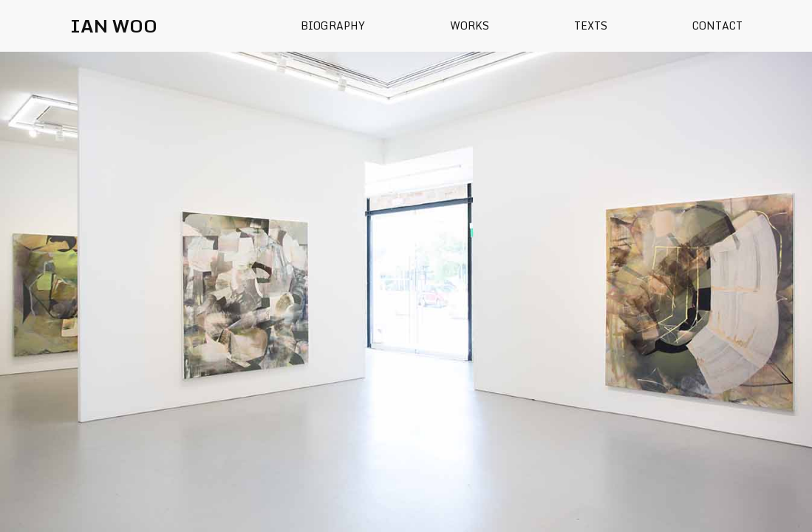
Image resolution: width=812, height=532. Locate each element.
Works (470, 25)
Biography (333, 25)
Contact (717, 25)
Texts (591, 25)
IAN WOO (114, 25)
